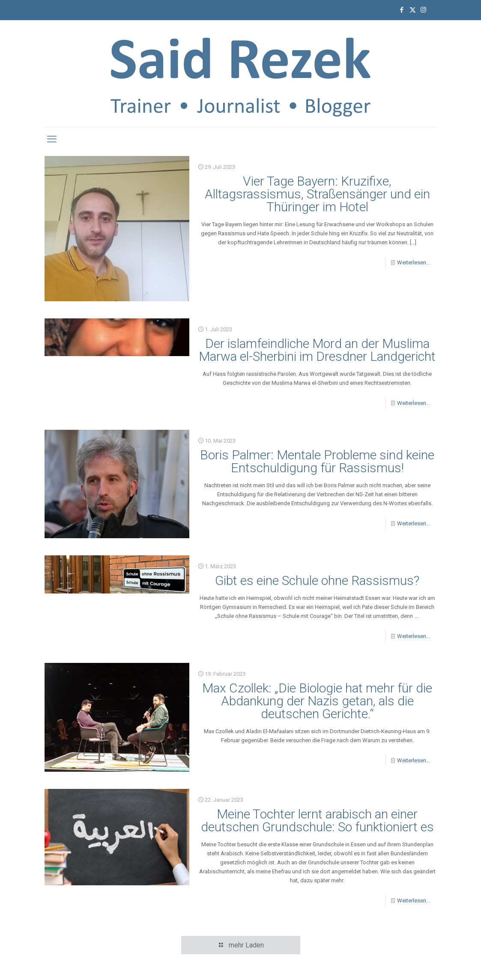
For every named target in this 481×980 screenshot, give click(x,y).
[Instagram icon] (423, 10)
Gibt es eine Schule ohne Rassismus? (317, 580)
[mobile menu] (52, 139)
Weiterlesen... (414, 262)
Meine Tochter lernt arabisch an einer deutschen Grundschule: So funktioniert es (317, 820)
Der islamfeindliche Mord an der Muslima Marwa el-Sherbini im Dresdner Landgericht (317, 350)
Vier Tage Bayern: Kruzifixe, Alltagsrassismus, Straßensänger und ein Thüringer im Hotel (317, 194)
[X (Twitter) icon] (413, 10)
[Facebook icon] (402, 10)
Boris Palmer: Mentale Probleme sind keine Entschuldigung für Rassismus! (317, 461)
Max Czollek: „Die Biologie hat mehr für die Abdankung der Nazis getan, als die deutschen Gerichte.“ (317, 701)
